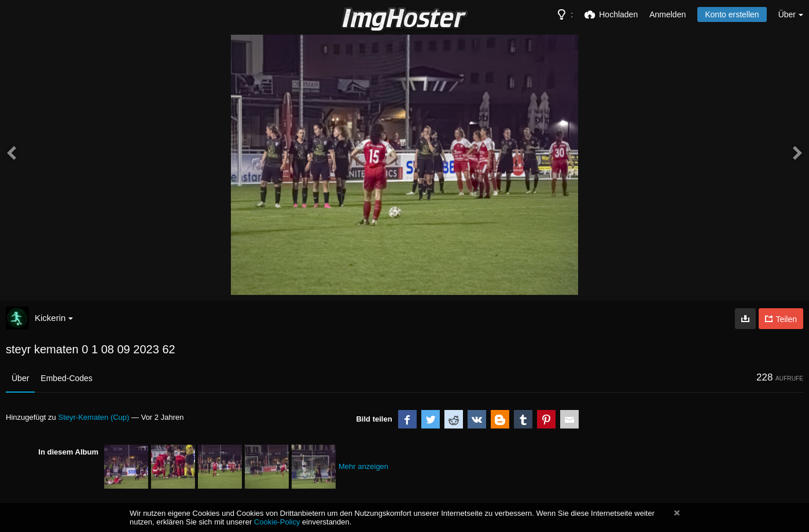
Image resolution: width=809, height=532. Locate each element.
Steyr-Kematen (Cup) (93, 417)
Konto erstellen (732, 14)
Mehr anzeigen (363, 466)
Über (20, 378)
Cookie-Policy (277, 522)
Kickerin (54, 318)
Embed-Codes (67, 378)
